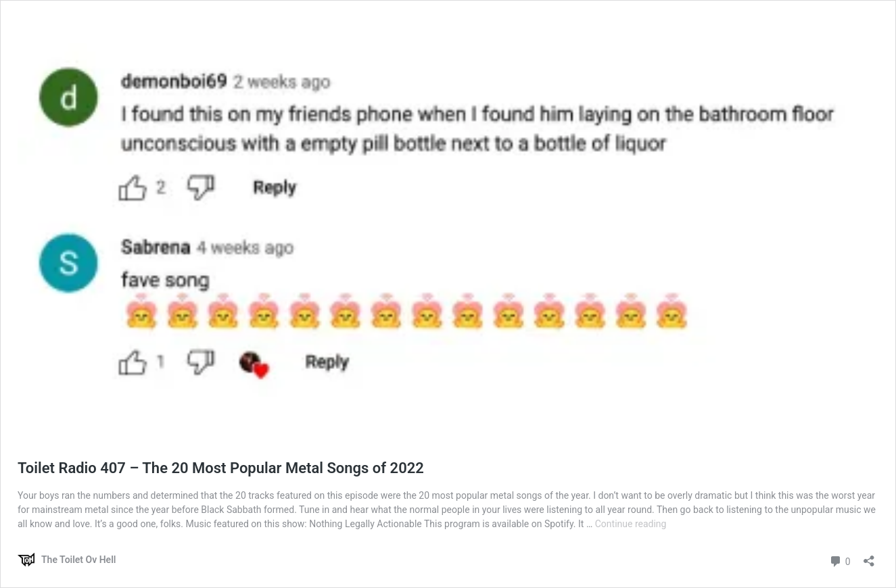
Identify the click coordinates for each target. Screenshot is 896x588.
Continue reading (631, 524)
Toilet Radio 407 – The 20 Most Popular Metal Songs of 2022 (221, 468)
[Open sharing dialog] (869, 557)
